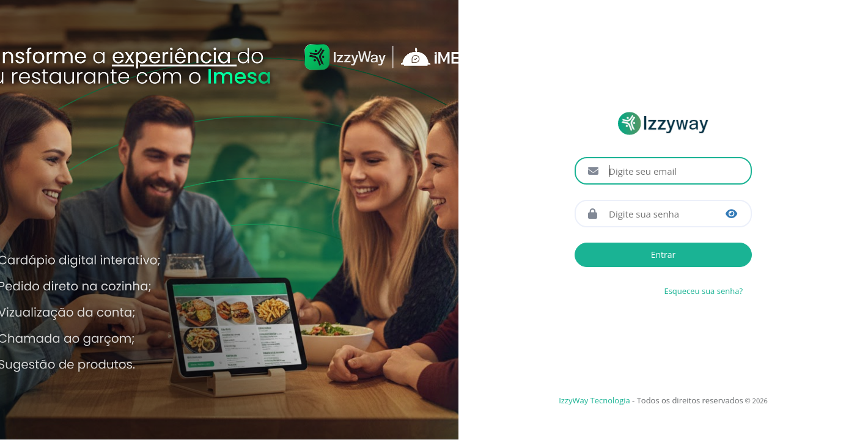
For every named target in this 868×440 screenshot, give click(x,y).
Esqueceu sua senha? (703, 291)
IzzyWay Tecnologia (594, 400)
